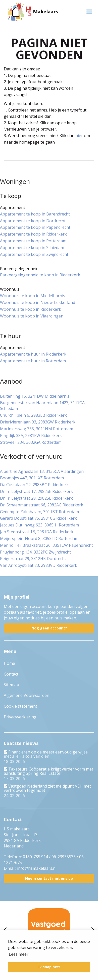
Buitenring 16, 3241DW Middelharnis (35, 396)
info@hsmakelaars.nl (37, 868)
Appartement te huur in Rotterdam (33, 361)
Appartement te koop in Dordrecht (33, 221)
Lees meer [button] (19, 954)
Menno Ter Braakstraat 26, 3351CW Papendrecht (46, 545)
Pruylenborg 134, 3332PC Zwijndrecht (35, 552)
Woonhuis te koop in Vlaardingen (32, 316)
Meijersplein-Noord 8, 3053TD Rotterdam (39, 538)
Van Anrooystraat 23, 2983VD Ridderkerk (39, 565)
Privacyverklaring (20, 717)
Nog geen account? (49, 628)
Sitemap (11, 685)
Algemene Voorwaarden (27, 695)
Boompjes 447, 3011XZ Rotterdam (32, 478)
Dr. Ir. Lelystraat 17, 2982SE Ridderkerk (36, 491)
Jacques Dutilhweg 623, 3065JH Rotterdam (39, 525)
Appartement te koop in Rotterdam (33, 241)
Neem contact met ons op (49, 878)
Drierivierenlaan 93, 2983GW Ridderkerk (38, 422)
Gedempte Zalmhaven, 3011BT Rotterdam (39, 512)
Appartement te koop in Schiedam (32, 248)
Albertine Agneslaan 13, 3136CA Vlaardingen (42, 471)
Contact (11, 674)
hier (79, 136)
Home (9, 663)
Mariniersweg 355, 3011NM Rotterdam (37, 429)
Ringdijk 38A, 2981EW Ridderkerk (31, 435)
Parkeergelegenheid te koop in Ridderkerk (40, 275)
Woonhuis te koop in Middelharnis (33, 296)
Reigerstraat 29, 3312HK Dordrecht (33, 559)
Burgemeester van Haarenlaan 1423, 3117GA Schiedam (42, 406)
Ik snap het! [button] (49, 967)
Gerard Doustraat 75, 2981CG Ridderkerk (38, 518)
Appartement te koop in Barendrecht (35, 214)
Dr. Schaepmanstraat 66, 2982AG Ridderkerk (42, 505)
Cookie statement (20, 706)
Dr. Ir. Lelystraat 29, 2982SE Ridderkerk (36, 498)
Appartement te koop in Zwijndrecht (34, 254)
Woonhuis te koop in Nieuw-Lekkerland (38, 302)
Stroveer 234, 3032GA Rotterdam (31, 442)
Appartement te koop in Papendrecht (35, 227)
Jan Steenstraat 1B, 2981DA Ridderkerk (37, 532)
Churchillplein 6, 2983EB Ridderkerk (33, 415)
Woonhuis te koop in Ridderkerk (31, 309)
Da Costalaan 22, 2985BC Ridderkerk (34, 485)
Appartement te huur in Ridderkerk (33, 354)
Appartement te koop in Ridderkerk (33, 234)
